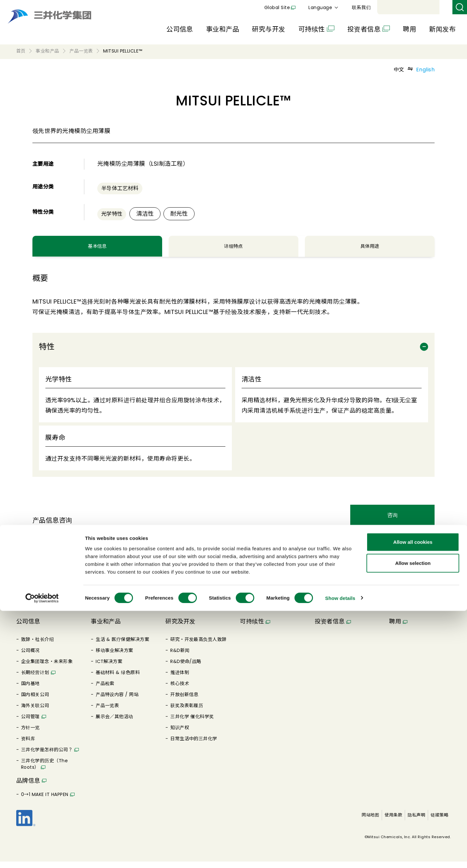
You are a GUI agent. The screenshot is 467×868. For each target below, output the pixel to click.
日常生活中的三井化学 (194, 745)
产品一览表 (107, 712)
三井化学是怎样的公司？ (47, 756)
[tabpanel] (233, 387)
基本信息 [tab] (97, 250)
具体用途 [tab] (370, 250)
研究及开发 (180, 628)
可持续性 (312, 29)
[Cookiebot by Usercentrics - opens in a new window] (42, 855)
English (425, 70)
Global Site (352, 7)
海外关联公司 (35, 712)
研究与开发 (269, 29)
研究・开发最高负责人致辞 (198, 646)
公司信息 (180, 29)
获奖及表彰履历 (187, 712)
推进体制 (180, 679)
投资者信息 (364, 29)
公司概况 (30, 657)
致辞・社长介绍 (37, 646)
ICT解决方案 (109, 668)
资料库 (28, 745)
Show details (340, 855)
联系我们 (437, 7)
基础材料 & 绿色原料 (118, 679)
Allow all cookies (413, 799)
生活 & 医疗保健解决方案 (122, 646)
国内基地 (30, 690)
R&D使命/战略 (186, 668)
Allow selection (413, 820)
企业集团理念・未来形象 (47, 668)
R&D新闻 (180, 657)
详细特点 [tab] (233, 250)
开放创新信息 (184, 701)
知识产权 (180, 734)
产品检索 (105, 690)
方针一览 (30, 734)
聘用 (409, 29)
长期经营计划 (35, 679)
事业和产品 (222, 29)
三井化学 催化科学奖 (192, 723)
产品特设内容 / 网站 (117, 701)
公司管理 (30, 723)
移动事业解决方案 (114, 657)
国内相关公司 (35, 701)
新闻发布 (442, 29)
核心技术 (180, 690)
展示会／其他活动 (114, 723)
